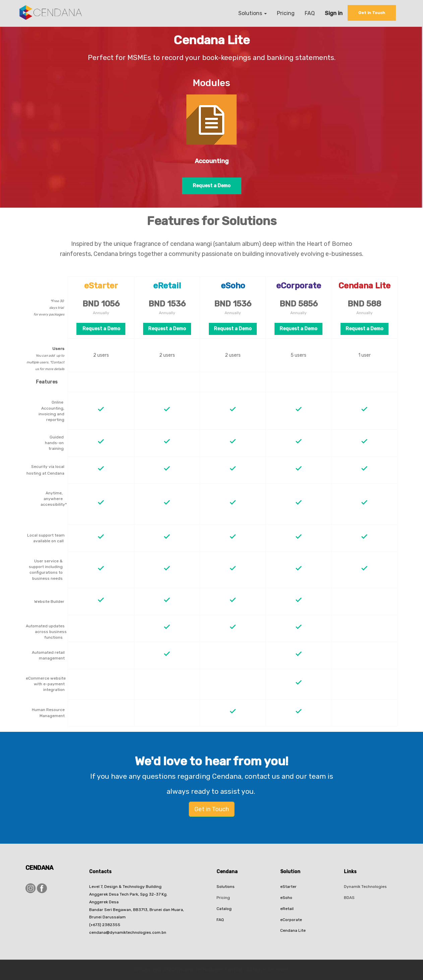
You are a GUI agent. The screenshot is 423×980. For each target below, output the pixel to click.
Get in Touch (212, 809)
